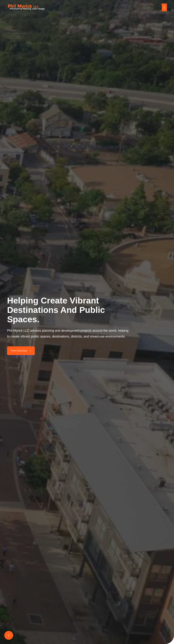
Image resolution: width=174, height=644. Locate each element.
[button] (164, 7)
